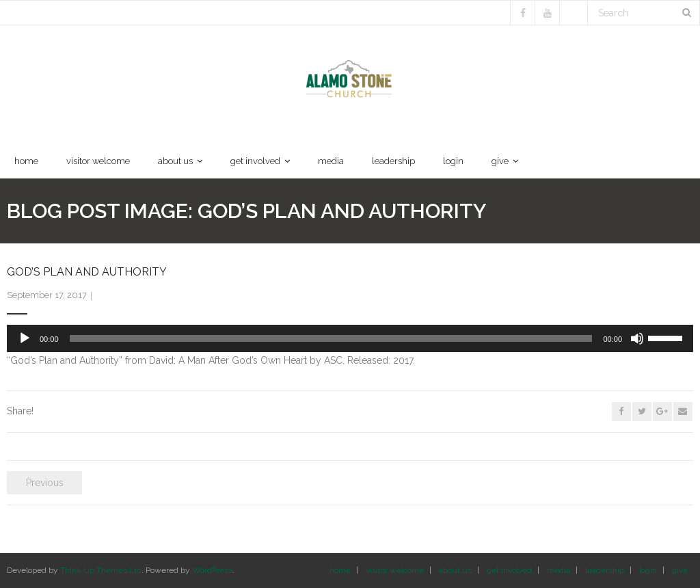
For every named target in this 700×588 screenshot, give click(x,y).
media (558, 570)
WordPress (212, 570)
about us (455, 570)
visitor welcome (395, 570)
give (680, 570)
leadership (605, 570)
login (648, 570)
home (340, 570)
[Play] (25, 338)
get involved (509, 570)
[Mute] (637, 338)
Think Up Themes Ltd (101, 570)
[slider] (331, 338)
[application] (350, 338)
